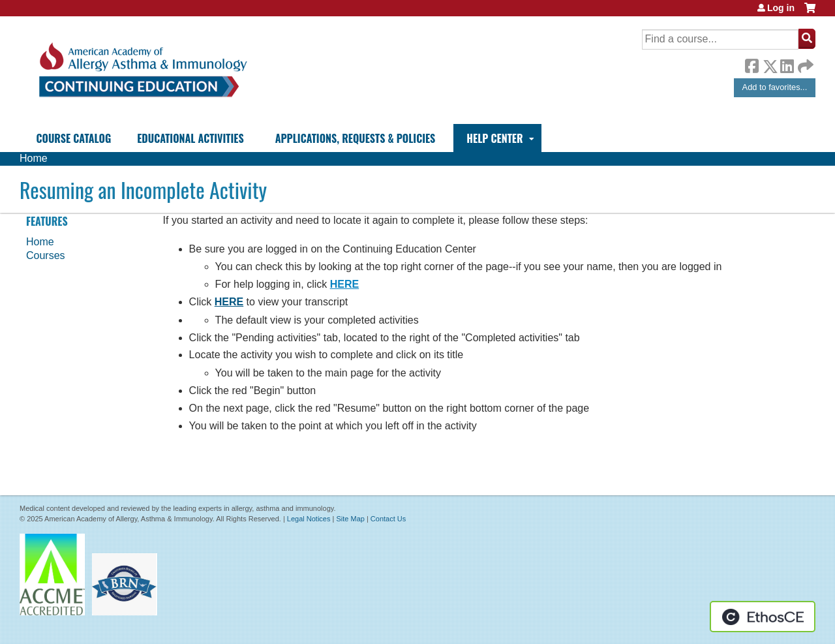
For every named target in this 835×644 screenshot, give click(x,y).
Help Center (494, 138)
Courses (46, 255)
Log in (781, 8)
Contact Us (388, 519)
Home (34, 158)
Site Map (350, 519)
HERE (344, 284)
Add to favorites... (775, 87)
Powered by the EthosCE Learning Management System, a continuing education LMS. (763, 617)
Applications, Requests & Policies (356, 138)
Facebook (751, 64)
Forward (804, 63)
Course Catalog (74, 138)
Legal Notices (309, 519)
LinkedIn (787, 64)
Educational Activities (190, 138)
